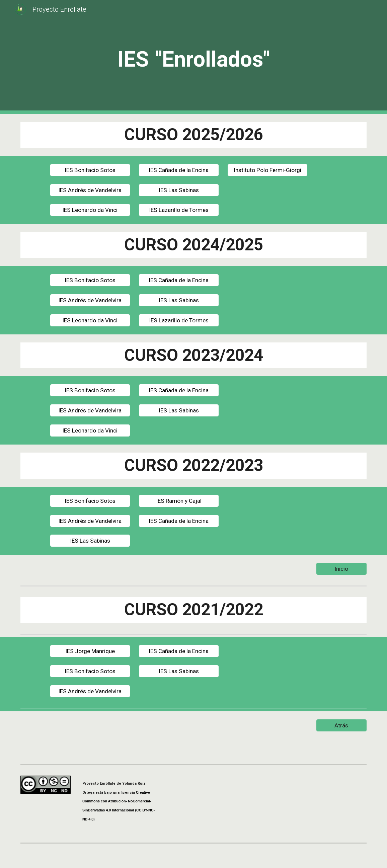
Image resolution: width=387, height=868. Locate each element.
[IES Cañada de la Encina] (179, 170)
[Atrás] (341, 725)
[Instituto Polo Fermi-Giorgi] (268, 170)
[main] (193, 57)
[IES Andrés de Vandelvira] (90, 190)
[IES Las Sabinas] (179, 190)
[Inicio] (341, 569)
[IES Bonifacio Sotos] (90, 170)
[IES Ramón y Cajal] (179, 501)
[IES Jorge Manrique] (90, 651)
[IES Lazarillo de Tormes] (179, 210)
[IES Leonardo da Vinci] (90, 210)
